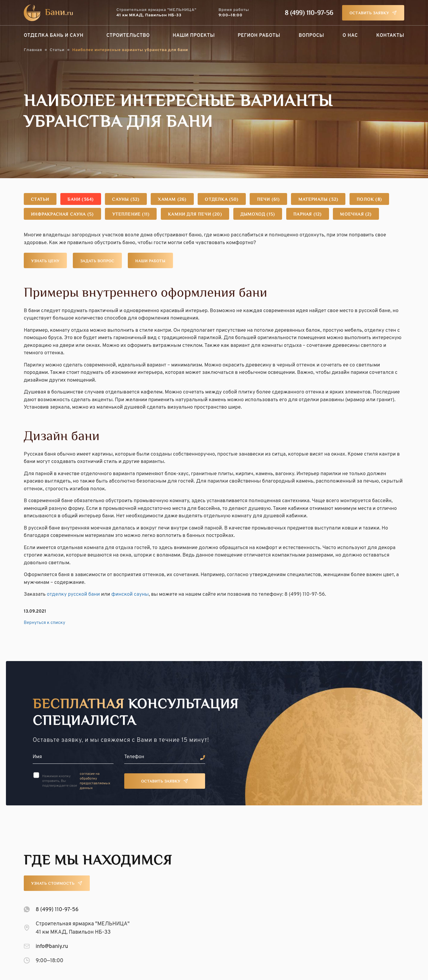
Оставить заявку (369, 13)
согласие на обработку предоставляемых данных (95, 781)
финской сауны (130, 595)
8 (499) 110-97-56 (309, 13)
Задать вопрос (97, 261)
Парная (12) (312, 215)
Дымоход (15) (261, 215)
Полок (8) (375, 200)
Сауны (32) (128, 200)
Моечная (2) (361, 215)
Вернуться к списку (44, 623)
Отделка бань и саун (54, 36)
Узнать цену (45, 261)
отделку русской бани (73, 595)
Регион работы (259, 36)
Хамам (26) (175, 200)
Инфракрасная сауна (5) (63, 215)
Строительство (128, 36)
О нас (350, 36)
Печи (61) (273, 200)
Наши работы (150, 261)
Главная (33, 50)
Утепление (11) (133, 215)
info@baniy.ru (52, 947)
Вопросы (311, 36)
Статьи (57, 50)
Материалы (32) (324, 200)
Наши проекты (194, 36)
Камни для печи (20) (198, 215)
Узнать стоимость (53, 884)
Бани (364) (82, 200)
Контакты (390, 36)
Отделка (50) (225, 200)
